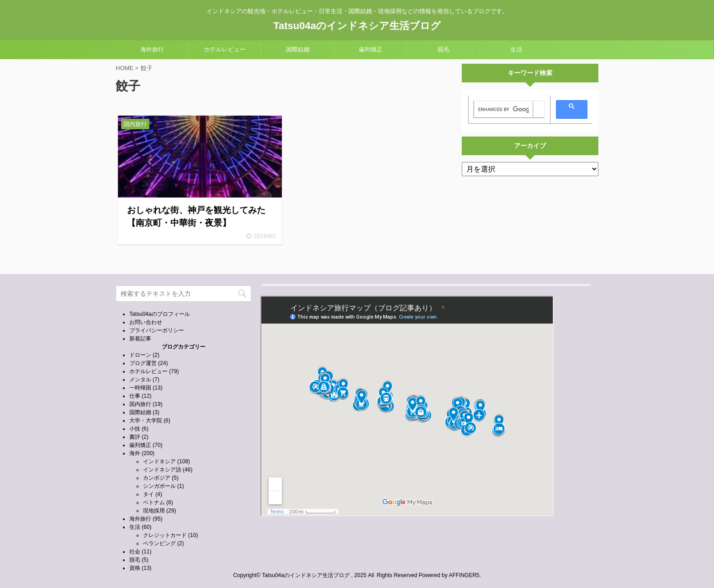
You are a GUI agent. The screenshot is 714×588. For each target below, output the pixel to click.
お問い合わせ (146, 322)
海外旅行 (152, 49)
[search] (503, 110)
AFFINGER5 (464, 575)
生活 (516, 49)
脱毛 (444, 49)
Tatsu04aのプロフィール (160, 314)
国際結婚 (298, 49)
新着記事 (140, 339)
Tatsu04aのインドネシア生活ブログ (357, 26)
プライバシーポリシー (157, 330)
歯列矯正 (371, 49)
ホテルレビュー (225, 49)
